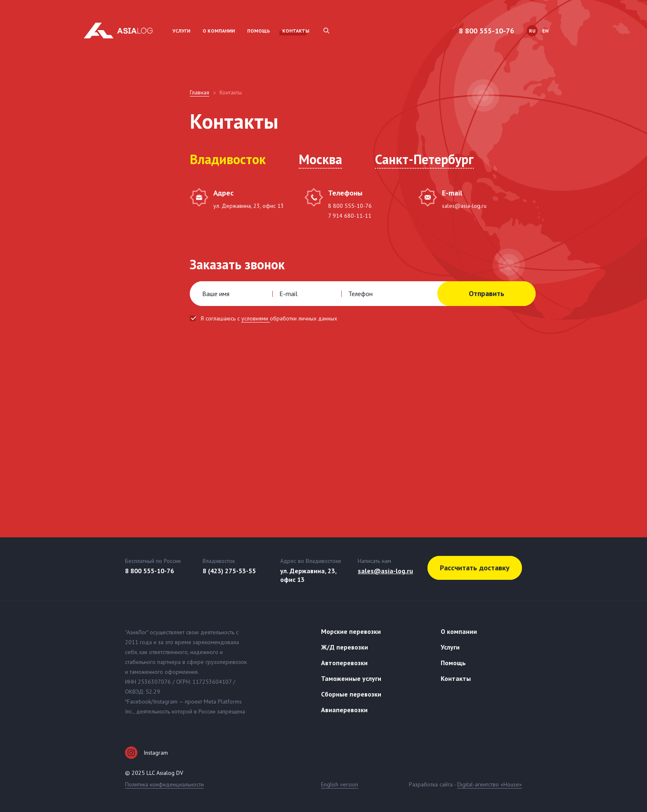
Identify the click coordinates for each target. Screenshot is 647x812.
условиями (256, 318)
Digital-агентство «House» (490, 784)
